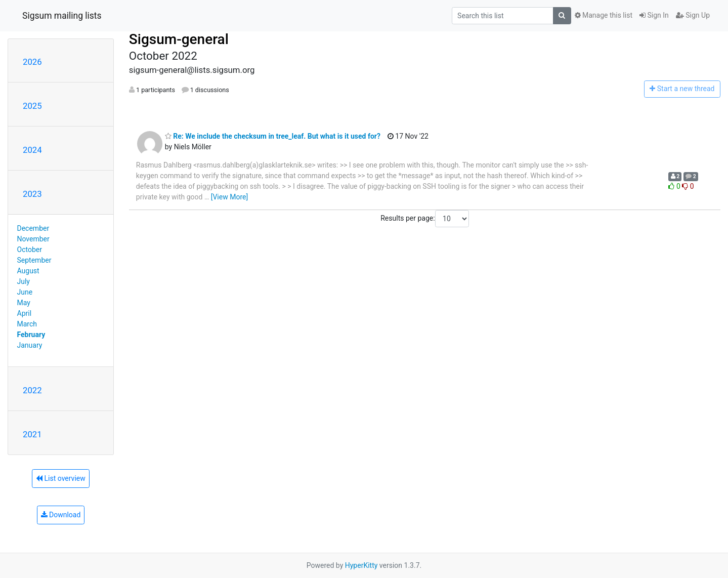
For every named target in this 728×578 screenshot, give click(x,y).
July (24, 281)
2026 (32, 62)
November (33, 239)
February (31, 335)
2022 (32, 390)
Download (61, 515)
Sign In (654, 15)
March (27, 324)
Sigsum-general (179, 39)
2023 (32, 194)
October (30, 250)
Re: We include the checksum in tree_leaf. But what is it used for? (273, 136)
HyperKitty (361, 565)
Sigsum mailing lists (62, 16)
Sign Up (693, 15)
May (24, 303)
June (25, 292)
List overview (61, 478)
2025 (32, 106)
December (33, 228)
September (34, 260)
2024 (32, 150)
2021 (32, 434)
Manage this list (604, 15)
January (30, 345)
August (28, 271)
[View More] (229, 197)
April (25, 313)
